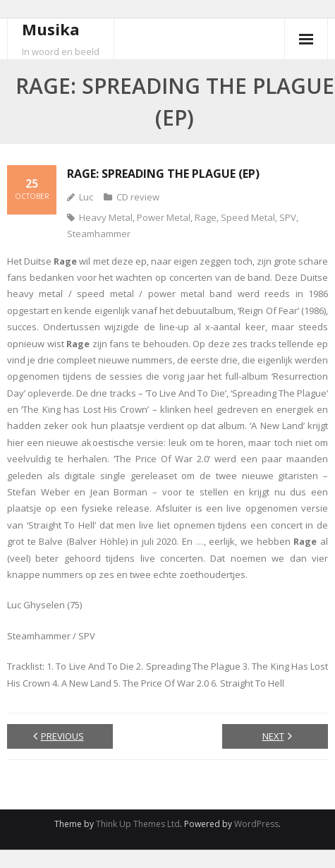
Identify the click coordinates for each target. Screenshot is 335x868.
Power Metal (164, 217)
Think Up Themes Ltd (138, 824)
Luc (86, 197)
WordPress (256, 824)
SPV (288, 217)
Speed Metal (248, 217)
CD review (138, 197)
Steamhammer (99, 234)
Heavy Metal (106, 217)
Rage (206, 217)
